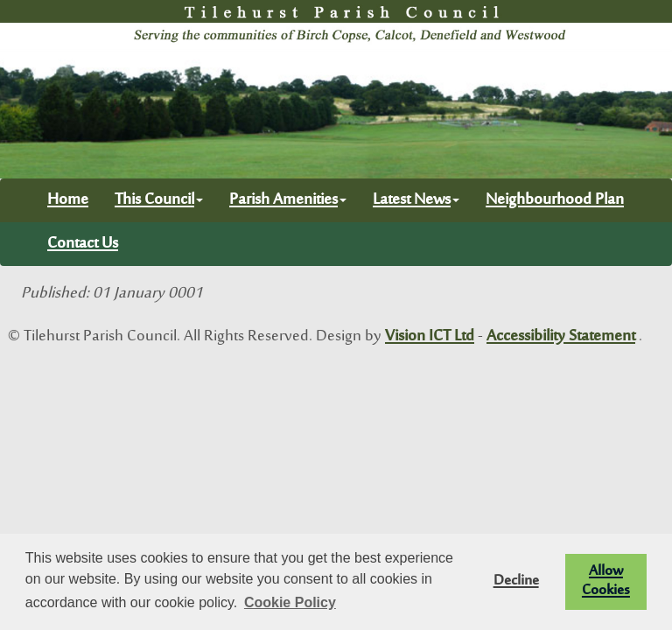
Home (68, 200)
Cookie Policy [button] (290, 602)
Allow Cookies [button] (606, 581)
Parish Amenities (288, 200)
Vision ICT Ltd (430, 337)
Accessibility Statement (561, 337)
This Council (159, 200)
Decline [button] (516, 581)
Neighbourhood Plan (555, 200)
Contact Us (83, 244)
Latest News (416, 200)
